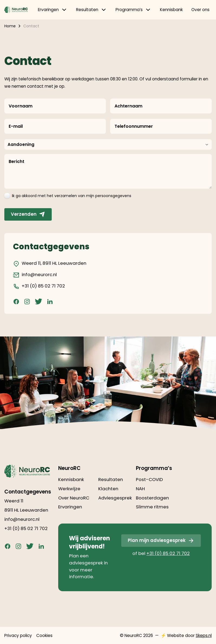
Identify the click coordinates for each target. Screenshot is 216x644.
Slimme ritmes (152, 507)
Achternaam (128, 106)
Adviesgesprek (115, 498)
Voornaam (21, 106)
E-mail (16, 126)
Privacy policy (18, 635)
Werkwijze (69, 489)
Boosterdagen (152, 498)
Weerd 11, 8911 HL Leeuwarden (50, 263)
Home (10, 26)
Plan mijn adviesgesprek (161, 540)
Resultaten (91, 10)
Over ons (200, 10)
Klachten (108, 489)
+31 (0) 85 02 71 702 (39, 286)
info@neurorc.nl (35, 275)
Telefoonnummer (134, 126)
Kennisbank (171, 10)
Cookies (44, 635)
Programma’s (133, 10)
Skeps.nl (204, 635)
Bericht (17, 161)
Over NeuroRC (74, 498)
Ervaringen (53, 10)
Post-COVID (149, 479)
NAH (140, 489)
